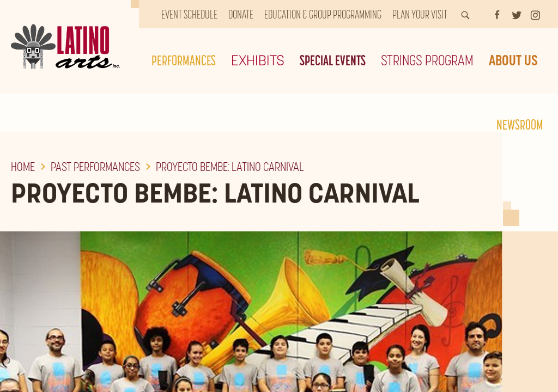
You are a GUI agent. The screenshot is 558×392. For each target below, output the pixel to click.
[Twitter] (517, 14)
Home (23, 167)
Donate (241, 14)
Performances (184, 60)
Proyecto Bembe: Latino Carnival (230, 167)
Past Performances (95, 167)
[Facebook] (497, 14)
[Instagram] (535, 14)
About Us (513, 60)
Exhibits (258, 60)
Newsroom (520, 124)
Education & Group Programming (323, 14)
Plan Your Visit (420, 14)
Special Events (333, 60)
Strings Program (427, 60)
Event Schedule (189, 14)
